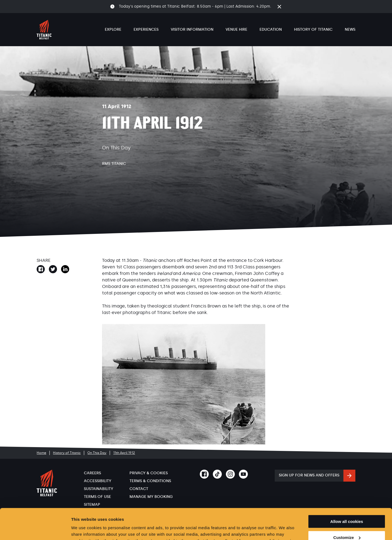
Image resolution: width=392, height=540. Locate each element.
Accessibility (98, 481)
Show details (84, 529)
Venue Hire (236, 29)
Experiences (146, 29)
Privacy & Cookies (149, 473)
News (350, 29)
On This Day (97, 453)
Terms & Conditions (150, 481)
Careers (92, 473)
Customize (347, 511)
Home (41, 453)
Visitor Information (192, 29)
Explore (113, 29)
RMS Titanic (114, 164)
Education (271, 29)
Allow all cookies (347, 495)
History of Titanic (313, 29)
